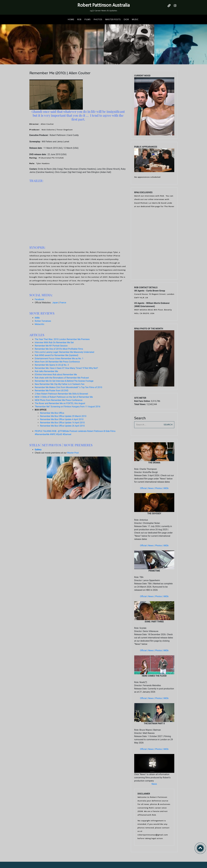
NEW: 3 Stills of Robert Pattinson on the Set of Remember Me (64, 397)
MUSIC (135, 19)
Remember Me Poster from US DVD (51, 391)
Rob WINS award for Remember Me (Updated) (56, 355)
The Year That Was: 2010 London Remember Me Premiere (62, 339)
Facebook (39, 299)
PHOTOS (98, 19)
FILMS (87, 19)
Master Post (73, 453)
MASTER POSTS (113, 19)
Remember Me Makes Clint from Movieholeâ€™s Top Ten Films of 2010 (68, 387)
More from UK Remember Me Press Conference (57, 362)
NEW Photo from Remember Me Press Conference (59, 400)
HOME (71, 19)
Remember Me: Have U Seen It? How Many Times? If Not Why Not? (66, 368)
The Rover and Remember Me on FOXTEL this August (60, 403)
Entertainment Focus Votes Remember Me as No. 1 (59, 359)
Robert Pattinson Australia (104, 5)
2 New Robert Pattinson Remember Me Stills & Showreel (61, 394)
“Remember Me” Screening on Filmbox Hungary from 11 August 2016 (68, 407)
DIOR (126, 19)
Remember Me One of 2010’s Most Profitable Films (59, 349)
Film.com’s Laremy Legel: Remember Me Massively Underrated (64, 352)
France (63, 303)
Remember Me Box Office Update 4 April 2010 (62, 419)
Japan (55, 303)
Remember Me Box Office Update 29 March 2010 (63, 416)
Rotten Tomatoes (43, 321)
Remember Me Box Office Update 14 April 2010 (62, 423)
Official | (144, 488)
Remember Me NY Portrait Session (51, 346)
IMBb (37, 318)
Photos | (159, 488)
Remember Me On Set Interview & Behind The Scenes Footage (64, 381)
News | (152, 488)
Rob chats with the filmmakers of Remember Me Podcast (62, 378)
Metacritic (40, 324)
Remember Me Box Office (52, 413)
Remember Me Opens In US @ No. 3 (52, 365)
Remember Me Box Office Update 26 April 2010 (62, 426)
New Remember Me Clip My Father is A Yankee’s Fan (60, 384)
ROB (79, 19)
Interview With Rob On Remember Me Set (54, 342)
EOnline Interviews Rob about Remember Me (56, 375)
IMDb (166, 488)
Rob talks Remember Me (46, 371)
